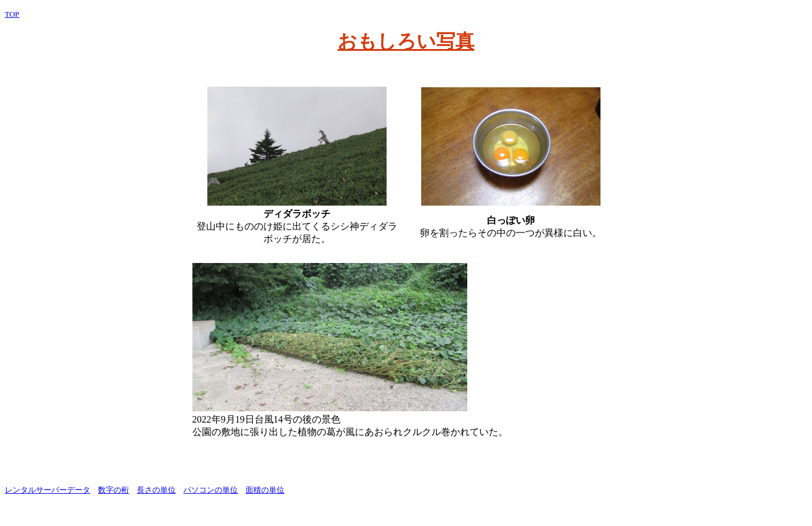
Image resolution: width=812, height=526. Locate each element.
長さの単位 (156, 490)
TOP (12, 14)
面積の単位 (265, 490)
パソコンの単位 (211, 490)
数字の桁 (114, 490)
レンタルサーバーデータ (48, 490)
